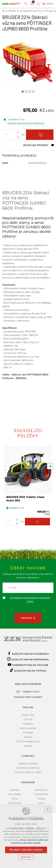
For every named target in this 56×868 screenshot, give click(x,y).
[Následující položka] (50, 467)
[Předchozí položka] (6, 467)
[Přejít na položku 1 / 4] (23, 91)
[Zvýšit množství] (18, 132)
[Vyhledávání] (26, 4)
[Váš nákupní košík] (32, 4)
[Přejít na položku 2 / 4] (26, 91)
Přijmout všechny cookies (28, 850)
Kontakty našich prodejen (28, 697)
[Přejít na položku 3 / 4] (30, 91)
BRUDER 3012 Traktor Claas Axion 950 (25, 499)
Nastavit (28, 857)
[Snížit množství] (18, 137)
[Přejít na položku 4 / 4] (33, 91)
